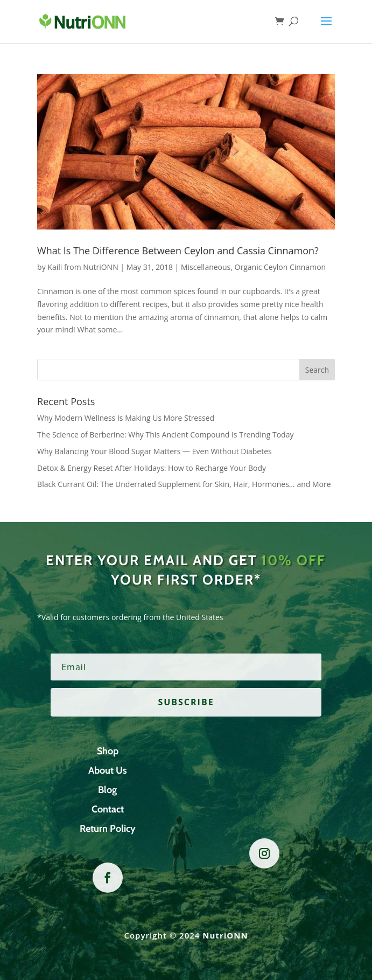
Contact (108, 809)
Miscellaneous (206, 267)
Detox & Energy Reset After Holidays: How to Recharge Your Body (152, 468)
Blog (107, 790)
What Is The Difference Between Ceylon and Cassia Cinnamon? (178, 251)
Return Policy (108, 829)
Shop (108, 751)
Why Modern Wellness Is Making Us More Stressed (126, 418)
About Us (108, 770)
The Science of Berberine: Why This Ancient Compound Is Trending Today (165, 435)
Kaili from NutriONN (83, 267)
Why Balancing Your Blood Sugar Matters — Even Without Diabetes (155, 451)
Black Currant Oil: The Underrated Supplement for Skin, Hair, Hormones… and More (184, 484)
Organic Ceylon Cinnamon (280, 267)
